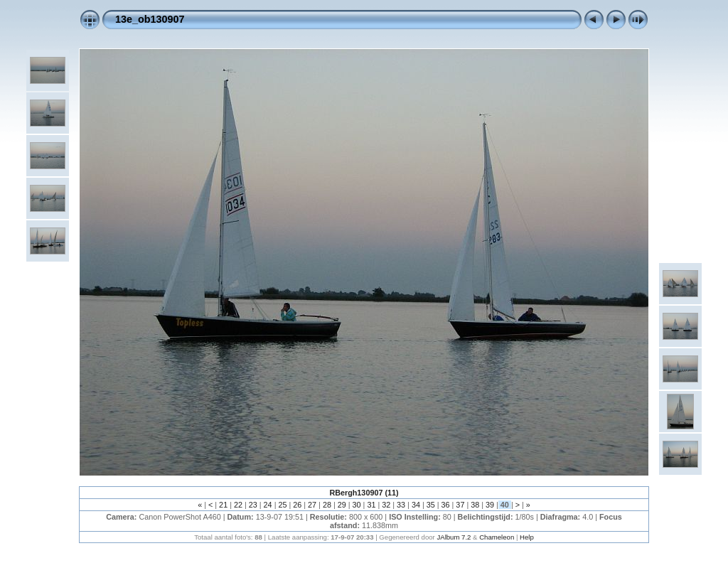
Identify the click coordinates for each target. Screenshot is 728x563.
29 (342, 505)
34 (416, 505)
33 (401, 505)
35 (431, 505)
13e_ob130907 (150, 19)
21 (223, 505)
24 (268, 505)
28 (327, 505)
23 (253, 505)
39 (490, 505)
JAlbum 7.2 (454, 537)
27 (312, 505)
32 (386, 505)
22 (238, 505)
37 (460, 505)
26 (297, 505)
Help (527, 537)
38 (475, 505)
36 (446, 505)
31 (371, 505)
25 (282, 505)
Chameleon (497, 537)
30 (357, 505)
